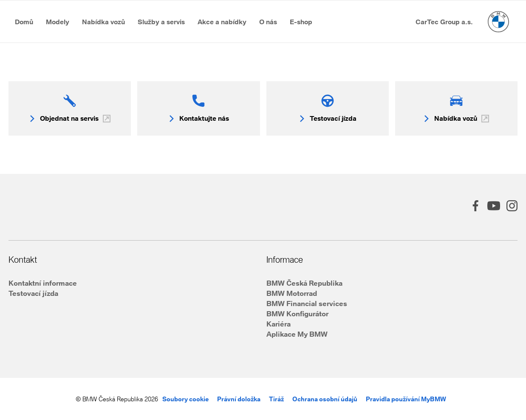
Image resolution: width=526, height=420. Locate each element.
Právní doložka (239, 399)
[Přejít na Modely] (58, 22)
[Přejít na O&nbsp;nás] (268, 22)
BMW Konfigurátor (297, 314)
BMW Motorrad (292, 293)
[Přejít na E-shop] (301, 22)
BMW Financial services (307, 303)
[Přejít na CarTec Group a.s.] (444, 22)
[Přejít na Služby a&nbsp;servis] (161, 22)
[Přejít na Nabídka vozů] (103, 22)
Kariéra (279, 324)
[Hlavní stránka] (498, 22)
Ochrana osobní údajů (325, 399)
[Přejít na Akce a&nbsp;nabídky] (222, 22)
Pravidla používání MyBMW (406, 399)
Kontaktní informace (43, 283)
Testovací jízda (33, 293)
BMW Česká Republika (304, 283)
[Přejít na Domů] (24, 22)
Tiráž (276, 399)
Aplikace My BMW (297, 334)
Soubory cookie (185, 399)
